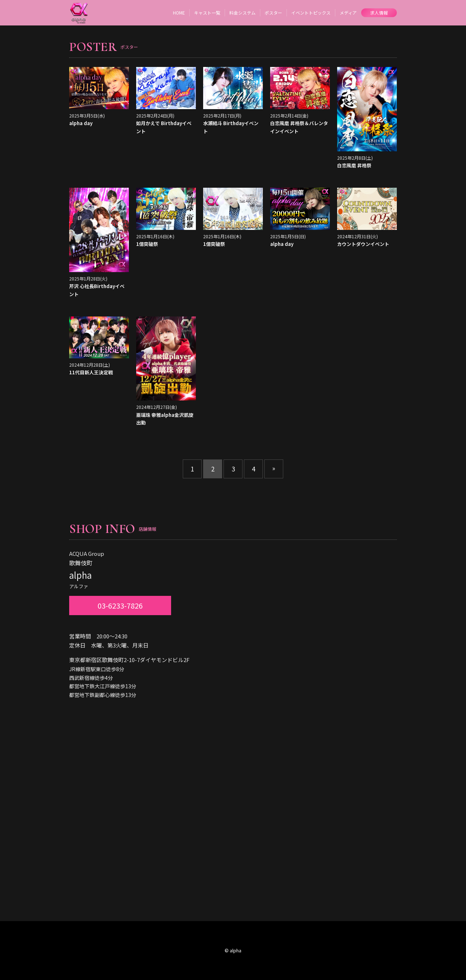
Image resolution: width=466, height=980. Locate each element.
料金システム (242, 13)
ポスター (273, 13)
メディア (348, 13)
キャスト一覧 (207, 13)
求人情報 (379, 13)
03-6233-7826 (120, 605)
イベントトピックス (311, 13)
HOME (179, 13)
